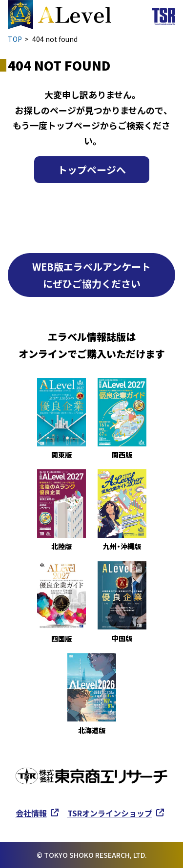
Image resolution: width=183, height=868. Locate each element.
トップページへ (92, 170)
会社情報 (31, 813)
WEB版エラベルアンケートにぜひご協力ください (91, 275)
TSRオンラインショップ (110, 813)
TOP (15, 39)
